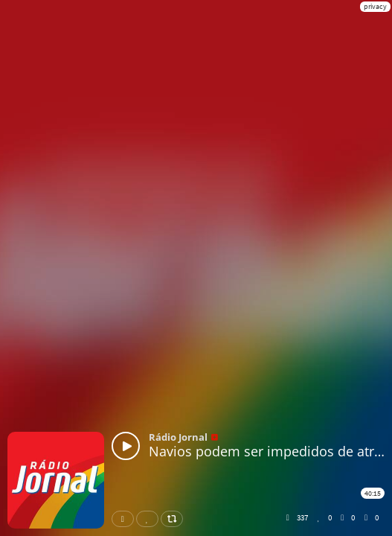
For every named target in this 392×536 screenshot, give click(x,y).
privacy (375, 6)
